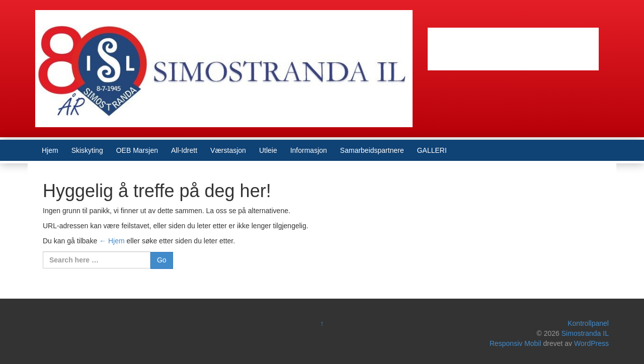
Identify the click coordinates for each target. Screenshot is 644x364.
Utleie (268, 150)
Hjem (50, 150)
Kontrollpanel (588, 323)
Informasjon (309, 150)
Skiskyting (87, 150)
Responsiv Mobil (515, 343)
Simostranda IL (585, 333)
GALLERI (432, 150)
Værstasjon (228, 150)
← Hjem (112, 241)
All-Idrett (184, 150)
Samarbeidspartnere (372, 150)
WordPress (591, 343)
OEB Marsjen (137, 150)
